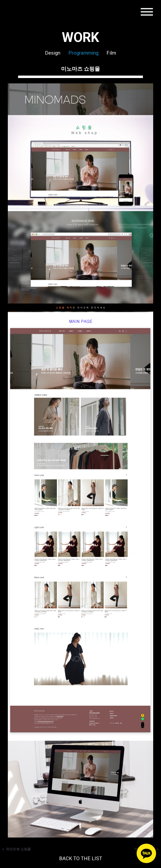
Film (111, 53)
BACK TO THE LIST (81, 858)
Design (53, 53)
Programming (83, 53)
